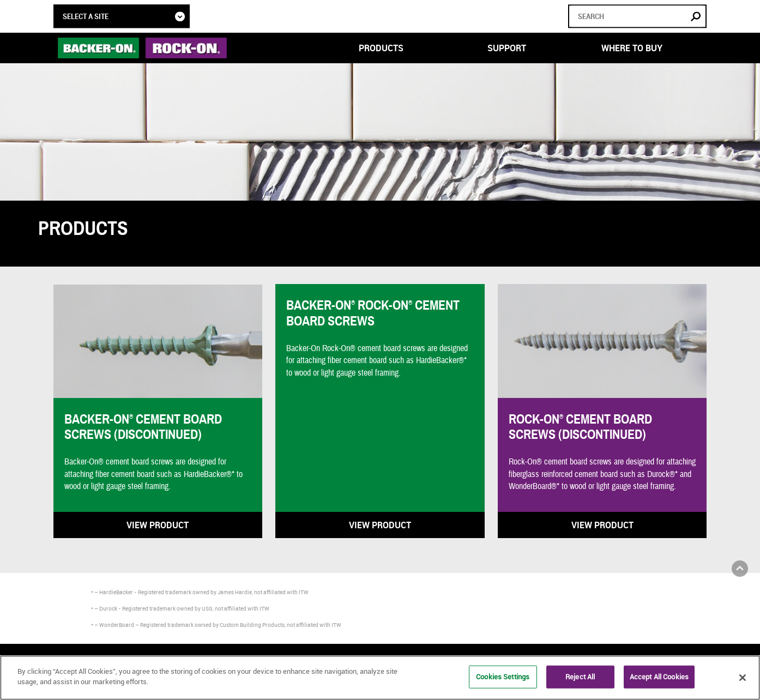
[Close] (743, 678)
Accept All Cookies (659, 677)
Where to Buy (632, 48)
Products (381, 48)
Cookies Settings (503, 677)
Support (507, 48)
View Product (158, 525)
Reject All (580, 677)
